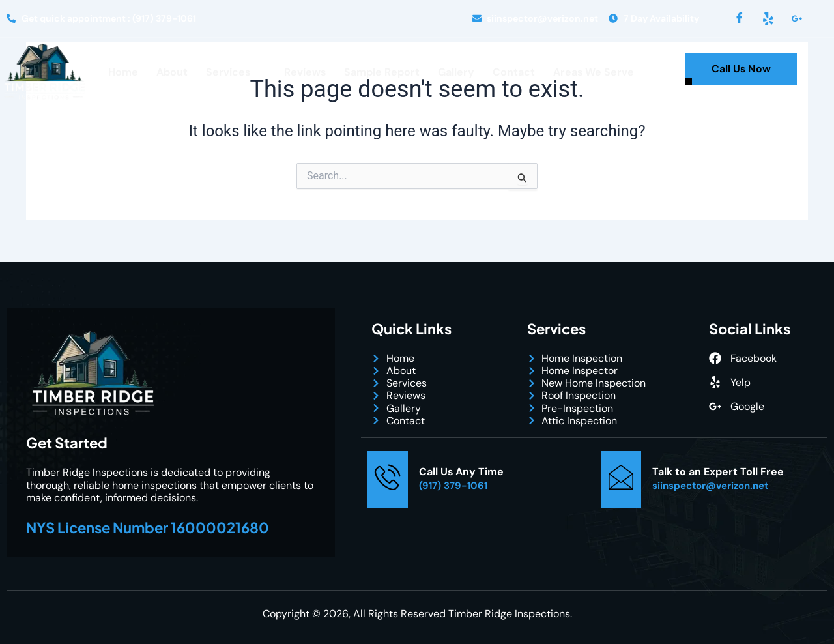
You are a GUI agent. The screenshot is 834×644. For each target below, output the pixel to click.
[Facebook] (740, 19)
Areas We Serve (594, 72)
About (171, 72)
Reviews (305, 72)
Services (233, 72)
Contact (514, 72)
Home (122, 72)
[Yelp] (768, 18)
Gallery (456, 72)
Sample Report (382, 72)
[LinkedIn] (797, 18)
